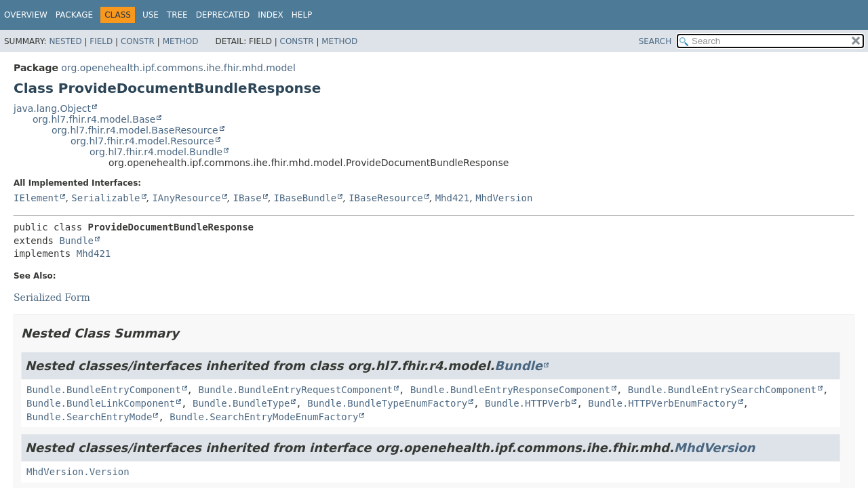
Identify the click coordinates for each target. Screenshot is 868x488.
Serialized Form (52, 298)
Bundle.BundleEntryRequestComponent (295, 390)
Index (271, 15)
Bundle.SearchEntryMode (89, 417)
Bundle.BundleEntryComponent (104, 390)
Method (181, 41)
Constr (138, 41)
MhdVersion (504, 198)
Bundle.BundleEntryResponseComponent (510, 390)
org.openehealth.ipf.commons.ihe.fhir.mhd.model (178, 68)
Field (101, 41)
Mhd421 (453, 198)
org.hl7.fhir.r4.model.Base (94, 119)
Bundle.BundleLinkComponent (101, 403)
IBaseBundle (305, 198)
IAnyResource (186, 198)
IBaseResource (386, 198)
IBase (247, 198)
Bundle (76, 241)
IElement (36, 198)
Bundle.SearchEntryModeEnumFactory (264, 417)
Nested (65, 41)
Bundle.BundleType (241, 403)
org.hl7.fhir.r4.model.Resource (142, 141)
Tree (177, 15)
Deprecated (223, 15)
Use (151, 15)
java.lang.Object (52, 108)
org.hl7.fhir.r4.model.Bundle (156, 152)
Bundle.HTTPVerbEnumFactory (662, 403)
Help (302, 15)
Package (74, 15)
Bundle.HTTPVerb (528, 403)
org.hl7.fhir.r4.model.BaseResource (135, 130)
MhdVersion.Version (78, 472)
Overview (26, 15)
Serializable (105, 198)
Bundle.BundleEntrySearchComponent (722, 390)
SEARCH (655, 41)
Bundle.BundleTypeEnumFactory (387, 403)
